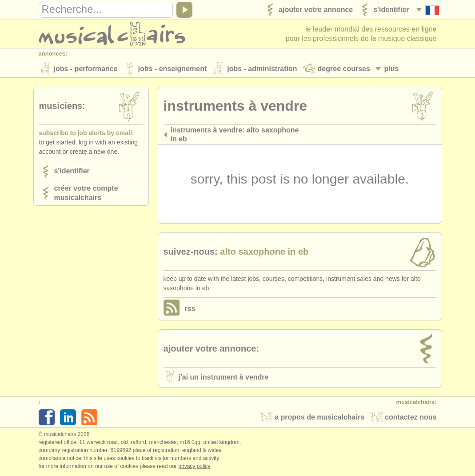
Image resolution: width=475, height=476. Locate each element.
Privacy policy (194, 467)
